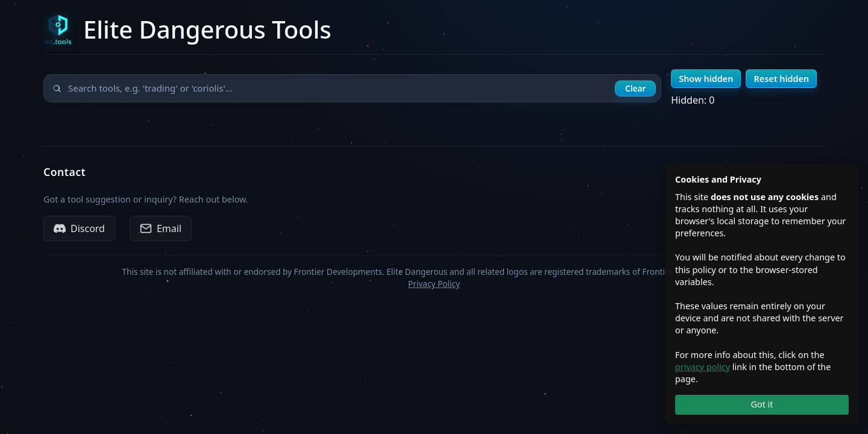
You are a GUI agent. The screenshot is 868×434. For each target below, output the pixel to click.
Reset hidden (781, 79)
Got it (762, 404)
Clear (635, 88)
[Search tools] (352, 88)
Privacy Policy (434, 284)
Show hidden (706, 79)
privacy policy (703, 367)
